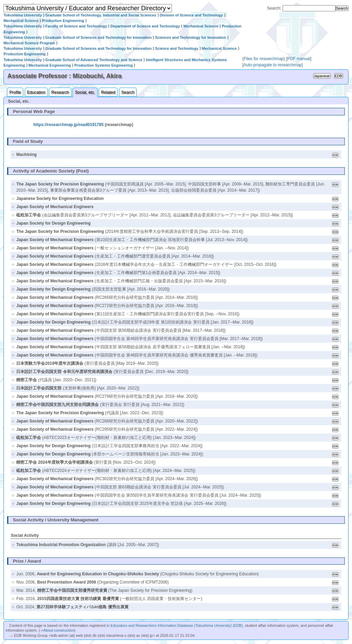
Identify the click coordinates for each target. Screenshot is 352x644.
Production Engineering (63, 21)
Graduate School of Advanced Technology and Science (94, 60)
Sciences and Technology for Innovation (191, 37)
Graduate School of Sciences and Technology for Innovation (98, 37)
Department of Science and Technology (145, 26)
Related (108, 92)
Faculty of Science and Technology (76, 26)
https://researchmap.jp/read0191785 (68, 125)
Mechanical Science (21, 21)
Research (60, 92)
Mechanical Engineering (50, 65)
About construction (59, 630)
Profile (15, 92)
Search (128, 92)
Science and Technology (177, 48)
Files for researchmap (264, 59)
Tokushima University (23, 15)
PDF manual (299, 59)
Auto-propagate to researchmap (272, 65)
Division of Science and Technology (191, 15)
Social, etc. (85, 92)
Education (36, 92)
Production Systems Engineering (103, 65)
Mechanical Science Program (29, 43)
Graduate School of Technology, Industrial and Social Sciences (101, 15)
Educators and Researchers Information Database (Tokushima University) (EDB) (177, 625)
